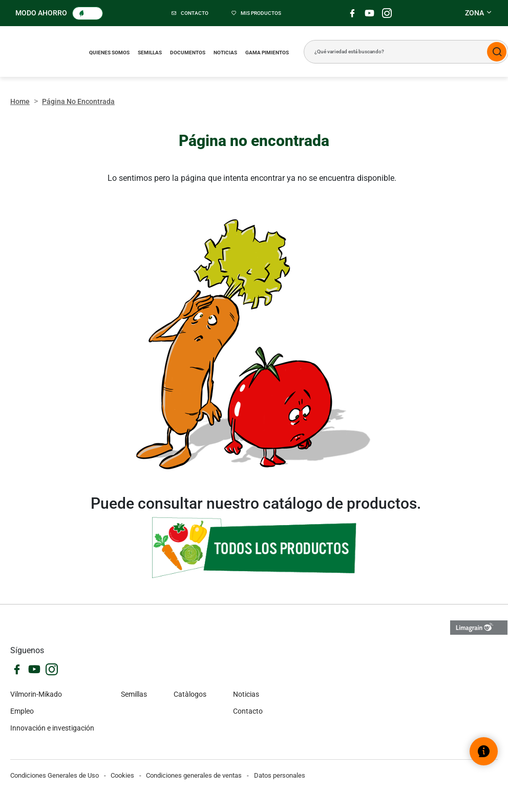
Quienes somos (109, 53)
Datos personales (280, 775)
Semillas (150, 53)
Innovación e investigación (52, 728)
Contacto (248, 711)
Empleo (22, 711)
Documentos (188, 53)
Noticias (225, 53)
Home (20, 101)
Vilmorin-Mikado (36, 694)
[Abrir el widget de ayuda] (484, 751)
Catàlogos (190, 694)
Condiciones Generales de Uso (55, 775)
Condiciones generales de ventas (194, 775)
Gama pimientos (267, 53)
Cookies (122, 775)
